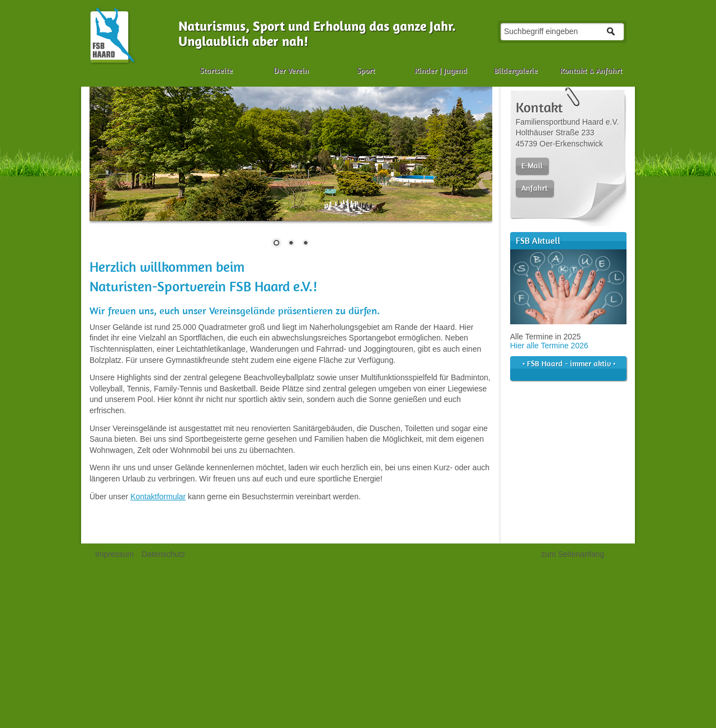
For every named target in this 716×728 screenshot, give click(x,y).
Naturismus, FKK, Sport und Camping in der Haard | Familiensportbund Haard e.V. (112, 35)
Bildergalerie (516, 70)
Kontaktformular (158, 497)
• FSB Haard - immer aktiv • (566, 368)
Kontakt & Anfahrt (591, 70)
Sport (366, 70)
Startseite (216, 70)
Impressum (114, 554)
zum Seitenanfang (573, 554)
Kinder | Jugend (441, 70)
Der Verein (291, 70)
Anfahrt (534, 188)
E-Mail (532, 166)
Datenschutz (163, 554)
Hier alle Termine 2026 (549, 346)
